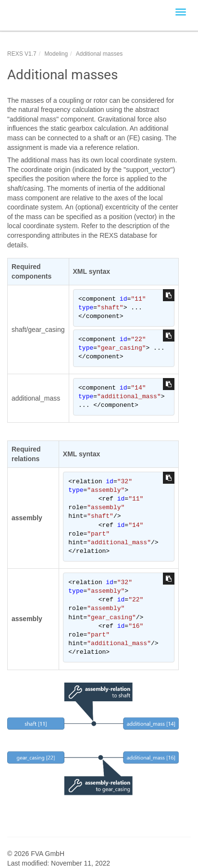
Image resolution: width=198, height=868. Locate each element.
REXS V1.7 (22, 54)
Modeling (56, 54)
